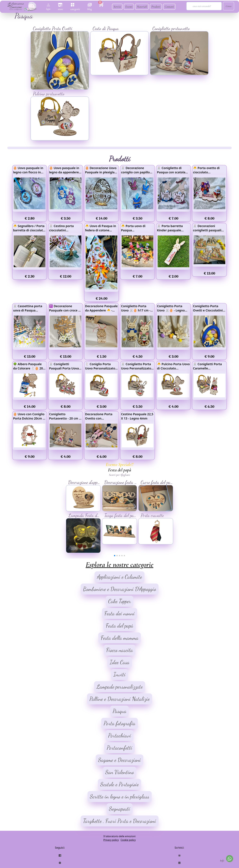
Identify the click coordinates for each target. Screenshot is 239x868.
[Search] (204, 6)
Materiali (142, 7)
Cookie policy (128, 840)
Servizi (117, 7)
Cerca (229, 6)
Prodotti (156, 7)
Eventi (129, 7)
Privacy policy (111, 840)
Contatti (169, 7)
